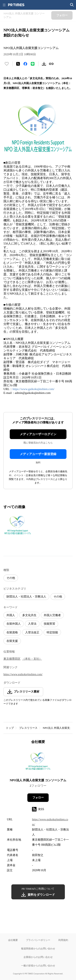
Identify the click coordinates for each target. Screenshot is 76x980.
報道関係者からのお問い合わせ (38, 948)
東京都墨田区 (12, 659)
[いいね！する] (7, 64)
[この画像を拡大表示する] (18, 525)
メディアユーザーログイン (38, 434)
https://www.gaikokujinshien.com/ (34, 389)
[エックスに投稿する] (18, 64)
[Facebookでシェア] (25, 64)
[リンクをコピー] (51, 64)
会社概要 (13, 940)
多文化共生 (29, 615)
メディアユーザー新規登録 (38, 454)
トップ (10, 728)
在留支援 (12, 641)
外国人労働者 (52, 615)
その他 (11, 578)
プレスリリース (28, 728)
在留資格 (12, 632)
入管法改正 (32, 632)
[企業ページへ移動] (38, 762)
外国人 (11, 615)
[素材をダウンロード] (44, 64)
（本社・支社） (32, 659)
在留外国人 (14, 624)
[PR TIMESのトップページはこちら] (16, 5)
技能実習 (49, 624)
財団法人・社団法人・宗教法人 (26, 597)
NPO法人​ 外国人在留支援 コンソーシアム (38, 780)
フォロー (38, 798)
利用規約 (63, 940)
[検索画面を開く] (72, 5)
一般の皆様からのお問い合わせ (38, 966)
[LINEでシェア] (33, 64)
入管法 (32, 624)
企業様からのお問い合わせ (38, 957)
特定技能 (52, 632)
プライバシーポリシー (38, 940)
